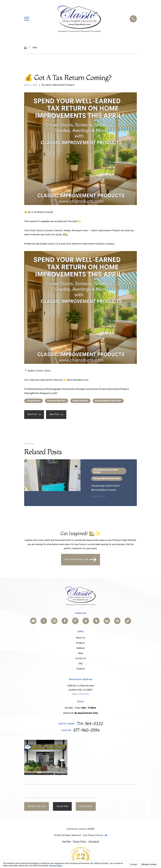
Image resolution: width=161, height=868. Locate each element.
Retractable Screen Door (108, 401)
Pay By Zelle (62, 806)
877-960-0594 (87, 730)
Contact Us (80, 658)
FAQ (81, 664)
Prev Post (34, 414)
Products (81, 643)
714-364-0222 (90, 724)
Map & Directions (81, 694)
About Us (81, 638)
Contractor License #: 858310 (80, 829)
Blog (80, 653)
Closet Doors (33, 401)
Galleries (80, 648)
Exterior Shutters (57, 401)
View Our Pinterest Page (81, 560)
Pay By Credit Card (36, 806)
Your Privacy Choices (95, 835)
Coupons (81, 669)
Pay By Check (86, 806)
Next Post (56, 414)
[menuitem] (66, 842)
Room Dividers (80, 401)
